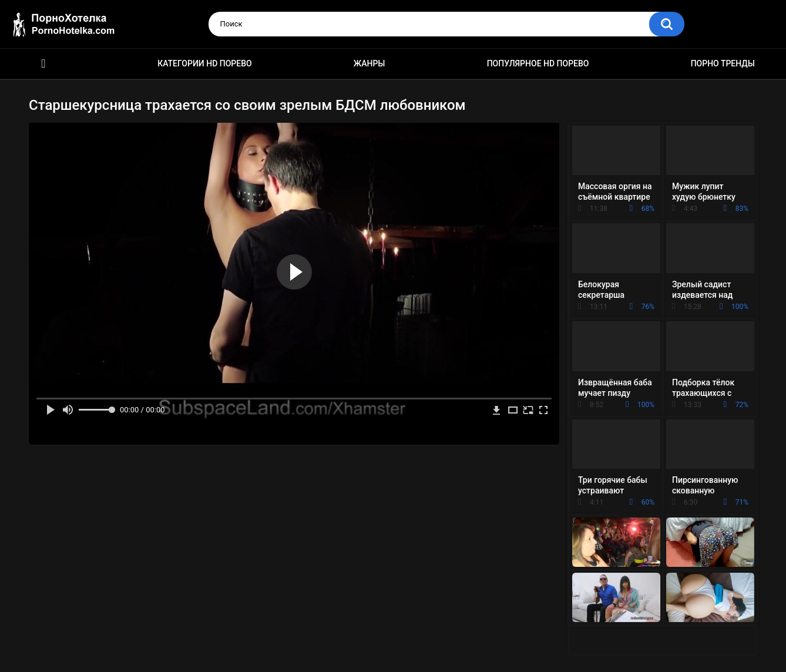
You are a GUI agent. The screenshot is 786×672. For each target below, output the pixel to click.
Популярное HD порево (538, 63)
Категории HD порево (205, 63)
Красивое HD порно (43, 64)
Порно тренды (723, 63)
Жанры (370, 63)
